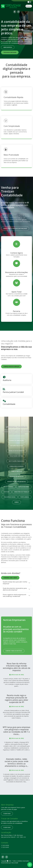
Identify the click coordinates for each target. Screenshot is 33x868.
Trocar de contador (10, 52)
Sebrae (16, 502)
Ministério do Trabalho (22, 492)
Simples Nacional (24, 487)
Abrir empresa (8, 47)
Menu (29, 6)
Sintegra (7, 492)
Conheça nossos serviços (11, 366)
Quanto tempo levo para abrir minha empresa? (15, 583)
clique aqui (7, 814)
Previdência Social (10, 497)
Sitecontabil (15, 863)
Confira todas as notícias (14, 651)
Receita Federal (9, 487)
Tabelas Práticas (16, 471)
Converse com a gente (10, 578)
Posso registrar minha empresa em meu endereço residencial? (14, 595)
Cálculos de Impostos (17, 476)
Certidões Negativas (16, 446)
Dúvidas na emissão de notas (17, 482)
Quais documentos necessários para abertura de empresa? (15, 589)
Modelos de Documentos (17, 451)
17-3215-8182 (5, 845)
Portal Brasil (25, 497)
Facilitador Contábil (17, 456)
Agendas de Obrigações (17, 441)
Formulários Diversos (17, 466)
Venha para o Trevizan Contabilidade (15, 228)
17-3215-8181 (5, 847)
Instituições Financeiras (17, 461)
